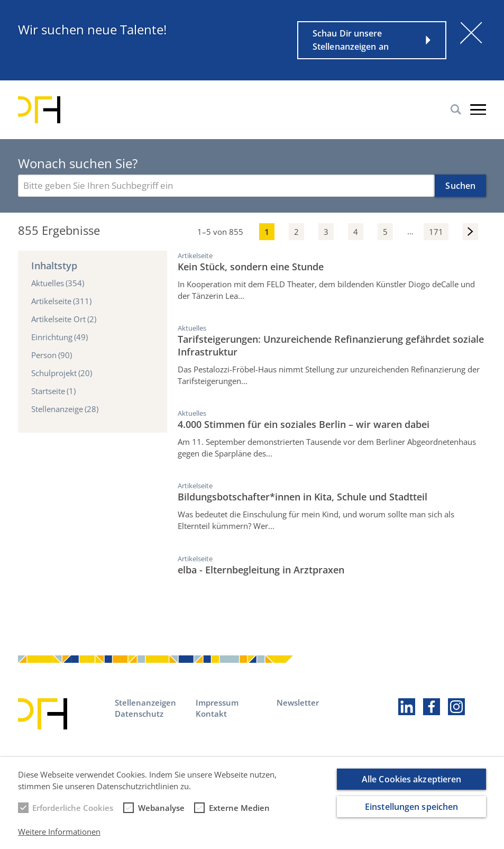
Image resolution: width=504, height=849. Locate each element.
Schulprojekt (62, 373)
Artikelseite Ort (64, 319)
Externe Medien (239, 815)
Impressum (217, 702)
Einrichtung (59, 337)
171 (436, 232)
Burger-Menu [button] (478, 109)
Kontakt (211, 714)
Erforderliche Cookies (73, 815)
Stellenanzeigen (145, 702)
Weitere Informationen (59, 838)
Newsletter (298, 702)
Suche (456, 109)
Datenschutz (139, 714)
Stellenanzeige (65, 409)
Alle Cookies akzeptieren (411, 787)
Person (52, 355)
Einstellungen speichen (411, 814)
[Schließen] (471, 33)
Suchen (460, 186)
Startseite (53, 391)
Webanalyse (161, 815)
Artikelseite (61, 301)
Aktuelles (58, 283)
